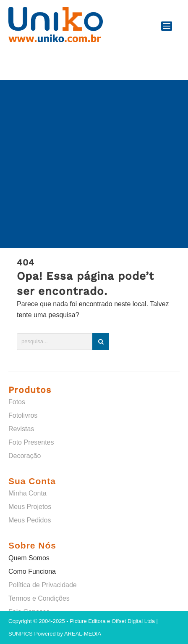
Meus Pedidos (30, 520)
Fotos (17, 402)
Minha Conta (27, 493)
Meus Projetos (30, 507)
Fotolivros (23, 415)
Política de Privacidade (43, 585)
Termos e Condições (39, 598)
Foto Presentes (31, 442)
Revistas (21, 429)
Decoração (25, 456)
